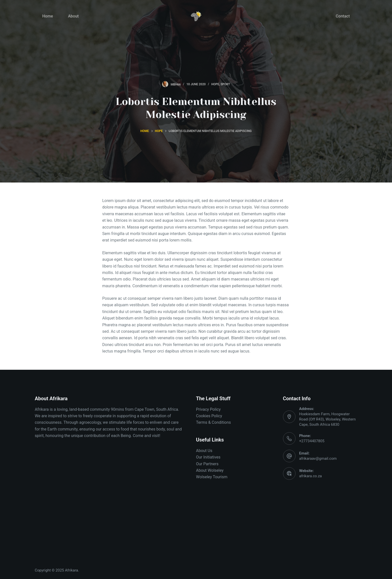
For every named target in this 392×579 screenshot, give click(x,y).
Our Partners (207, 464)
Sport (225, 84)
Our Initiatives (208, 457)
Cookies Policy (209, 416)
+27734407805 (312, 441)
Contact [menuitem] (343, 16)
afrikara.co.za (311, 476)
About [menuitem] (73, 16)
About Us (204, 451)
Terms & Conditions (213, 422)
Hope (215, 84)
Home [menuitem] (48, 16)
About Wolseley (210, 470)
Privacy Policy (208, 409)
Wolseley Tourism (212, 477)
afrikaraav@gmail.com (318, 458)
